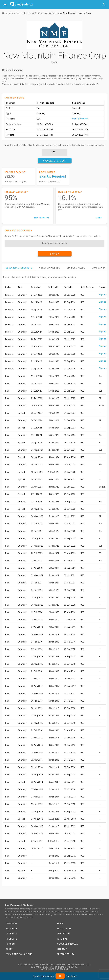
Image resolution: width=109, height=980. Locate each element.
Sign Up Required (80, 119)
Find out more (71, 976)
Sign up (102, 294)
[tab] (19, 268)
